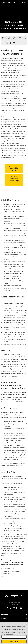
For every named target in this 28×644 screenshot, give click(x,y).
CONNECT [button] (14, 615)
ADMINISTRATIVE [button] (14, 622)
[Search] (22, 2)
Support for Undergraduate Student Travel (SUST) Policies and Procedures (14, 180)
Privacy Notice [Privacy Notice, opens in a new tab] (10, 634)
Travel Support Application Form (14, 169)
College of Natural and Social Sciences (14, 25)
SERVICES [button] (14, 619)
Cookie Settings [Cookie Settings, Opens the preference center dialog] (14, 637)
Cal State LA (8, 2)
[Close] (26, 625)
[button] (25, 2)
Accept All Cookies (14, 642)
